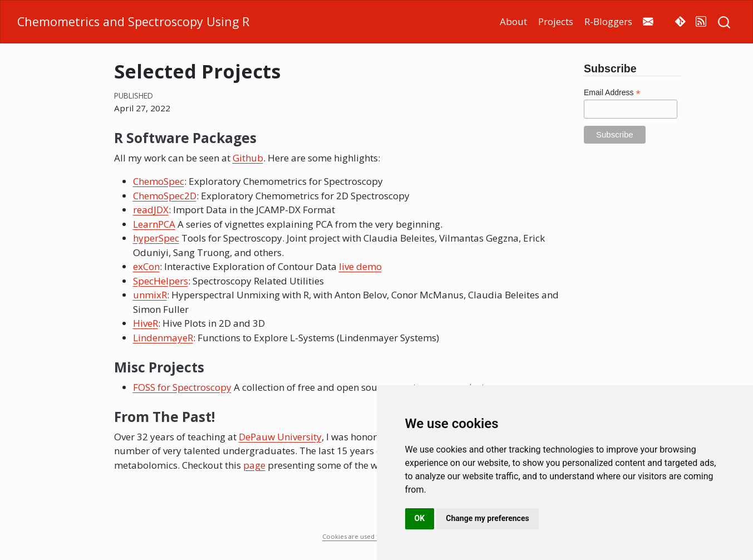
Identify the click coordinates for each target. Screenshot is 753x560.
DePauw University (280, 437)
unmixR (150, 295)
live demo (360, 266)
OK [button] (420, 518)
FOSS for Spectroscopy (182, 387)
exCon (146, 266)
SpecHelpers (161, 281)
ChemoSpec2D (165, 196)
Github (248, 158)
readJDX (151, 210)
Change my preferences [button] (487, 518)
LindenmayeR (163, 338)
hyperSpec (156, 238)
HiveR (146, 323)
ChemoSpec (159, 181)
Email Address (612, 93)
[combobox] (725, 21)
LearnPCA (154, 224)
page (254, 465)
